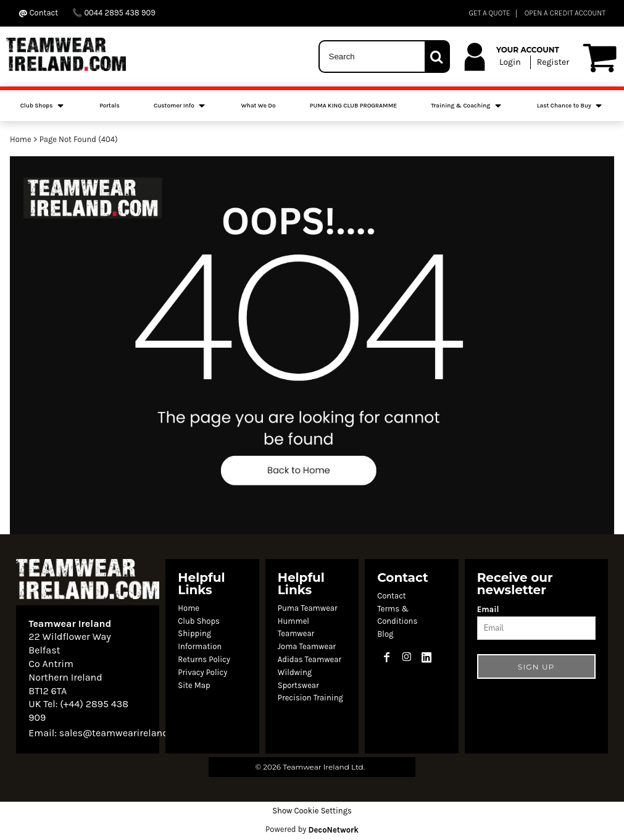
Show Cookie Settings (312, 811)
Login (510, 62)
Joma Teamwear (307, 646)
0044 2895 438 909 (114, 13)
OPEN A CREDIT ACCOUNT (565, 13)
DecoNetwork (334, 830)
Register (553, 62)
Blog (385, 634)
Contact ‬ (39, 13)
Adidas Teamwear (310, 659)
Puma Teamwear (308, 608)
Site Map (194, 685)
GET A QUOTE (489, 13)
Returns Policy (204, 659)
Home (21, 139)
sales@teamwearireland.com (125, 733)
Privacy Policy (202, 672)
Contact (392, 596)
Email (488, 609)
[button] (312, 345)
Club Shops (199, 621)
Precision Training (310, 698)
